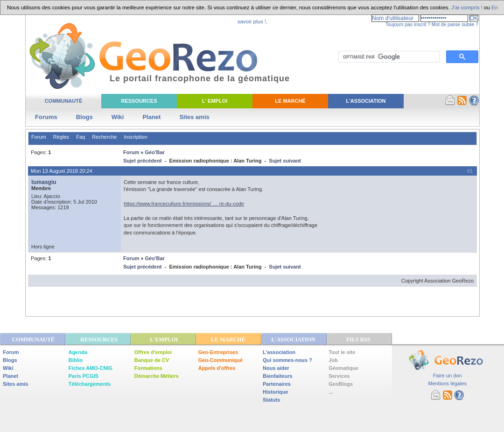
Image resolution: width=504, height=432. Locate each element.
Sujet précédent (143, 161)
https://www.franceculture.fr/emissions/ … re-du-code (184, 204)
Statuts (271, 400)
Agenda (78, 352)
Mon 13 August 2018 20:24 (62, 171)
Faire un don (448, 375)
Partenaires (277, 384)
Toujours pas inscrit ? (408, 25)
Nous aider (276, 368)
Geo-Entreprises (218, 352)
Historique (275, 392)
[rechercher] (388, 57)
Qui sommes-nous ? (287, 360)
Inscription (135, 137)
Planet (151, 117)
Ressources (139, 101)
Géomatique (343, 368)
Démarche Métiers (157, 376)
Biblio (76, 360)
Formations (148, 368)
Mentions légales (447, 383)
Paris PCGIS (84, 376)
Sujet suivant (285, 161)
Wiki (118, 117)
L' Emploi (215, 101)
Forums (46, 117)
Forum (39, 137)
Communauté (64, 101)
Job (333, 360)
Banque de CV (152, 360)
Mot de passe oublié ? (455, 25)
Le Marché (290, 101)
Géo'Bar (154, 152)
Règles (61, 137)
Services (339, 376)
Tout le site (342, 352)
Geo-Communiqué (220, 360)
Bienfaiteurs (278, 376)
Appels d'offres (217, 368)
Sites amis (194, 117)
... (331, 392)
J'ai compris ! (467, 7)
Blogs (84, 117)
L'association (279, 352)
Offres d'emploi (153, 352)
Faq (80, 137)
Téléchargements (90, 384)
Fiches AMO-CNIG (91, 368)
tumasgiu (44, 182)
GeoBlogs (341, 384)
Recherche (104, 137)
